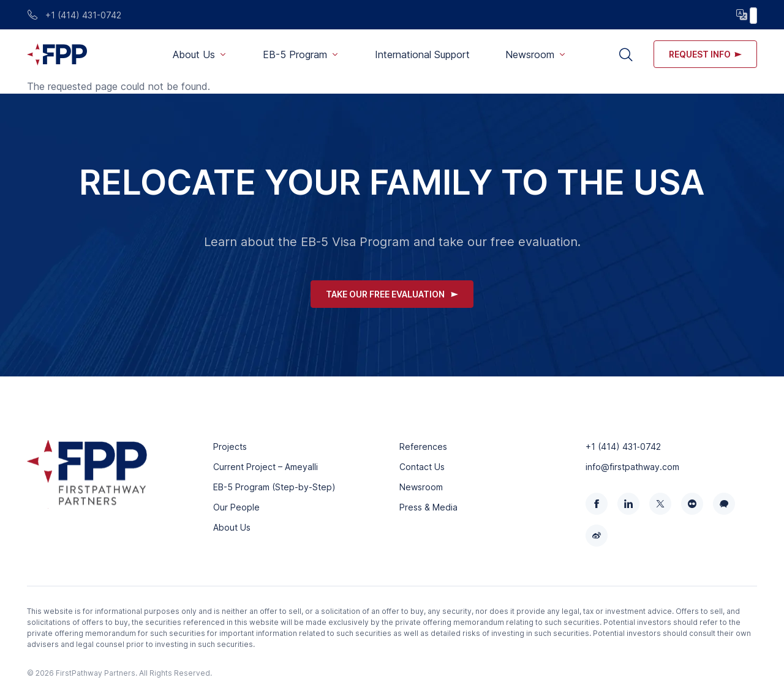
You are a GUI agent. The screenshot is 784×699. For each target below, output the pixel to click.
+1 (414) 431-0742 (74, 15)
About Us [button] (194, 54)
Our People (236, 507)
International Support (422, 54)
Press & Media (428, 507)
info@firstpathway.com (632, 467)
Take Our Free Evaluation (392, 294)
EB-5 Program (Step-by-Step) (274, 487)
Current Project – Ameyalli (266, 467)
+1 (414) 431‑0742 (623, 447)
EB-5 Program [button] (295, 54)
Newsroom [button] (530, 54)
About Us (232, 527)
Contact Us (422, 467)
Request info (705, 54)
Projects (230, 447)
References (423, 447)
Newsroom (421, 487)
